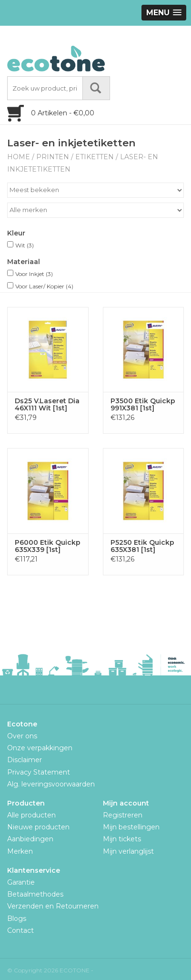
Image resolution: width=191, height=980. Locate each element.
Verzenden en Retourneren (53, 906)
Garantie (21, 882)
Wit (25, 245)
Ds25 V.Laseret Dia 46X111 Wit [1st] (47, 405)
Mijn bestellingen (131, 827)
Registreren (123, 815)
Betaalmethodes (35, 894)
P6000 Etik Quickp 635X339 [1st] (48, 546)
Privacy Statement (39, 772)
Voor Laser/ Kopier (44, 286)
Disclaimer (25, 760)
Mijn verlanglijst (128, 851)
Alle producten (31, 815)
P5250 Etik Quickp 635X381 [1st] (142, 546)
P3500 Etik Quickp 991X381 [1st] (143, 405)
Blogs (17, 919)
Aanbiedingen (30, 839)
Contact (20, 930)
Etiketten (95, 157)
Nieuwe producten (38, 827)
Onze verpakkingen (40, 748)
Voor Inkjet (34, 274)
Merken (20, 851)
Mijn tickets (122, 839)
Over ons (22, 736)
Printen (53, 157)
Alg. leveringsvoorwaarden (51, 784)
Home (19, 157)
